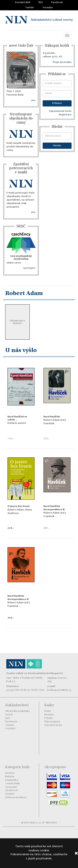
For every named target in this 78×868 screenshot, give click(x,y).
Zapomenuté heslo (60, 111)
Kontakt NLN (23, 2)
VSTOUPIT (29, 268)
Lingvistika (12, 780)
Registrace (65, 115)
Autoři (9, 715)
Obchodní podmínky (17, 711)
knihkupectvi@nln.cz (59, 690)
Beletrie (10, 777)
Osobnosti (12, 790)
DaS (8, 718)
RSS (41, 2)
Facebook (57, 2)
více (33, 100)
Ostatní (10, 794)
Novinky (49, 715)
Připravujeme (52, 722)
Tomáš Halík (13, 784)
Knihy (48, 711)
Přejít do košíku (62, 62)
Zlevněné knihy (53, 725)
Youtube (48, 8)
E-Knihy (49, 718)
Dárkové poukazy (16, 797)
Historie (10, 773)
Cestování (11, 787)
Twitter (30, 8)
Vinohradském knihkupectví (45, 673)
